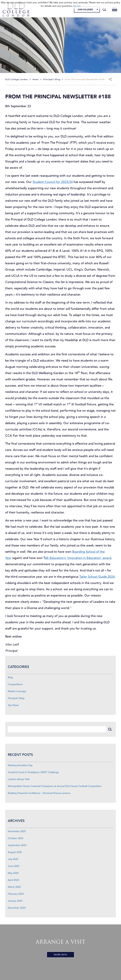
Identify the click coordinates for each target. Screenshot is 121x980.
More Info (60, 955)
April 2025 (14, 880)
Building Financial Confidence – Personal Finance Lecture (39, 793)
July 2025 (13, 859)
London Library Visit (19, 779)
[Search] (104, 10)
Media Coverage (17, 691)
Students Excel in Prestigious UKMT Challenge (33, 772)
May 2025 (13, 873)
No (79, 6)
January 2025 (15, 901)
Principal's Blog (16, 698)
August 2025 (15, 852)
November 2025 (17, 831)
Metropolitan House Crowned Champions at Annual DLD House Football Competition (55, 786)
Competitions (15, 684)
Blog (10, 677)
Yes (75, 6)
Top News (13, 705)
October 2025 (16, 838)
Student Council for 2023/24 (53, 182)
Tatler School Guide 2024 (97, 577)
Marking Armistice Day (20, 765)
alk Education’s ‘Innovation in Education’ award (78, 558)
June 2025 (14, 866)
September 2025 (17, 845)
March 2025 (14, 887)
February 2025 (16, 894)
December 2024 (17, 908)
